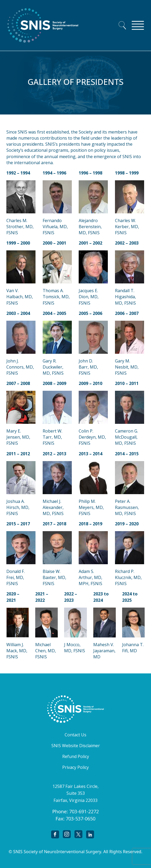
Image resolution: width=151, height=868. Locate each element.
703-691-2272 (84, 811)
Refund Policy (76, 756)
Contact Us (75, 735)
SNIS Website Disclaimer (76, 746)
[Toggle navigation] (138, 25)
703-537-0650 (81, 819)
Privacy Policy (75, 767)
